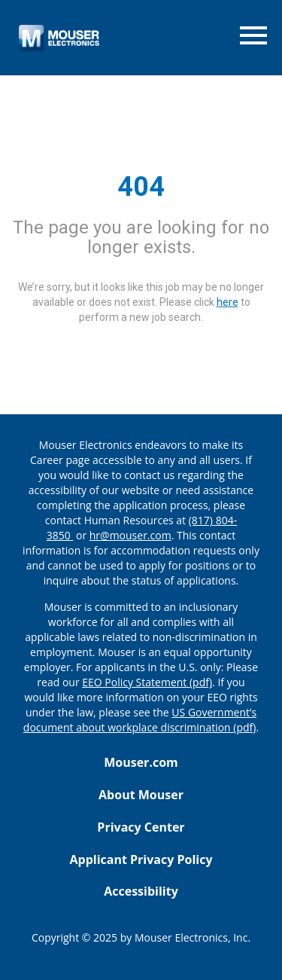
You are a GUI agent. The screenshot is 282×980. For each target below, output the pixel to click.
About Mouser (141, 795)
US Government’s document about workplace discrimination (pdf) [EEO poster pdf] (140, 720)
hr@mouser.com (130, 535)
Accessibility (141, 891)
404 (141, 187)
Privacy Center (141, 827)
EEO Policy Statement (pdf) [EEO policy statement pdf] (147, 682)
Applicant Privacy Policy (141, 859)
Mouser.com (141, 762)
